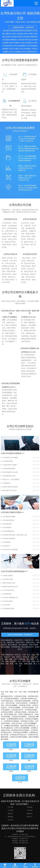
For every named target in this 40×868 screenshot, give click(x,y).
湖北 (28, 659)
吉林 (13, 657)
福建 (11, 659)
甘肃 (7, 664)
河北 (28, 655)
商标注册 (30, 814)
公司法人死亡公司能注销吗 (10, 549)
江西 (2, 659)
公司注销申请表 (7, 594)
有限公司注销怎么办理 (9, 583)
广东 (37, 659)
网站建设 (10, 817)
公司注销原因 (6, 542)
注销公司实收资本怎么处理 (10, 487)
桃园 (11, 692)
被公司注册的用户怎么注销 (10, 472)
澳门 (35, 664)
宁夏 (16, 664)
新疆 (20, 664)
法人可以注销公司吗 (8, 590)
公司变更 (10, 810)
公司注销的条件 (7, 528)
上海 (28, 657)
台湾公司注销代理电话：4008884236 (20, 635)
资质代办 (10, 814)
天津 (24, 655)
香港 (31, 664)
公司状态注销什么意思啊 (9, 465)
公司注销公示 (6, 546)
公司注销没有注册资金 (9, 469)
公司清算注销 (6, 483)
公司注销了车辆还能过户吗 (10, 598)
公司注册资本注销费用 (9, 517)
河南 (23, 659)
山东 (15, 659)
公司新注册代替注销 (8, 531)
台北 (2, 692)
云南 (28, 661)
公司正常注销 (6, 605)
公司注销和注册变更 (8, 520)
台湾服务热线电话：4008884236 (23, 29)
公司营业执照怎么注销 (9, 476)
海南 (7, 661)
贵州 (24, 661)
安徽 (6, 659)
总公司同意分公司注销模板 (10, 458)
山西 (33, 655)
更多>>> (21, 453)
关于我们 (10, 820)
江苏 (32, 657)
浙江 (37, 657)
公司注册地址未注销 (8, 609)
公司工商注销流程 (8, 601)
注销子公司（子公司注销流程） (11, 479)
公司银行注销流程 (8, 576)
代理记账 (30, 807)
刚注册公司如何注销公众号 (10, 587)
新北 (7, 692)
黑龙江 (19, 657)
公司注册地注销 (7, 524)
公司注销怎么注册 (8, 579)
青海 (12, 664)
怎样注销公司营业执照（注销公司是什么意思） (15, 535)
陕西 (3, 664)
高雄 (25, 692)
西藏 (33, 661)
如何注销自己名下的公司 (9, 490)
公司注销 (30, 810)
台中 (16, 692)
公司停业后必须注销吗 (9, 539)
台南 (20, 692)
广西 (2, 661)
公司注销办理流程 (8, 461)
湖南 (32, 659)
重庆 (15, 661)
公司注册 (10, 807)
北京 (20, 655)
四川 (20, 661)
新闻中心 (30, 817)
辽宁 (9, 657)
